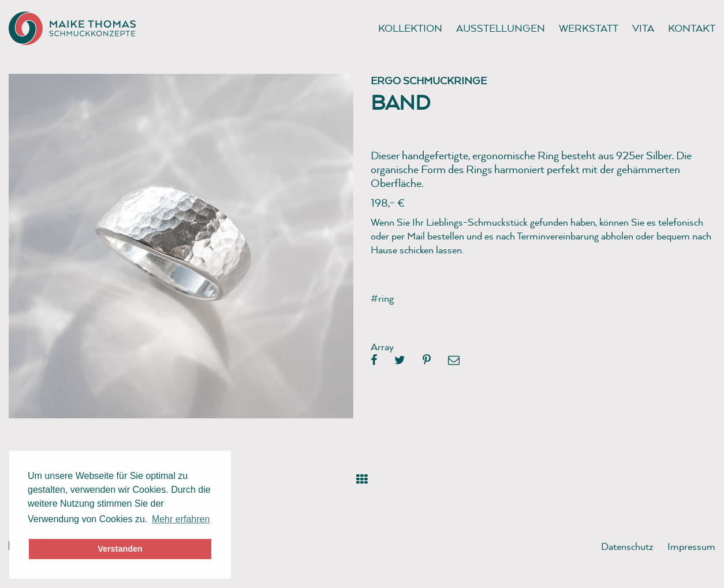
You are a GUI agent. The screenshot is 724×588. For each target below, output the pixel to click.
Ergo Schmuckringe (429, 80)
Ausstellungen (501, 28)
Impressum (691, 546)
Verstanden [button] (120, 549)
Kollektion (410, 28)
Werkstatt (589, 28)
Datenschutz (627, 546)
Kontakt (692, 28)
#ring (382, 298)
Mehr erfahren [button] (181, 519)
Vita (643, 28)
